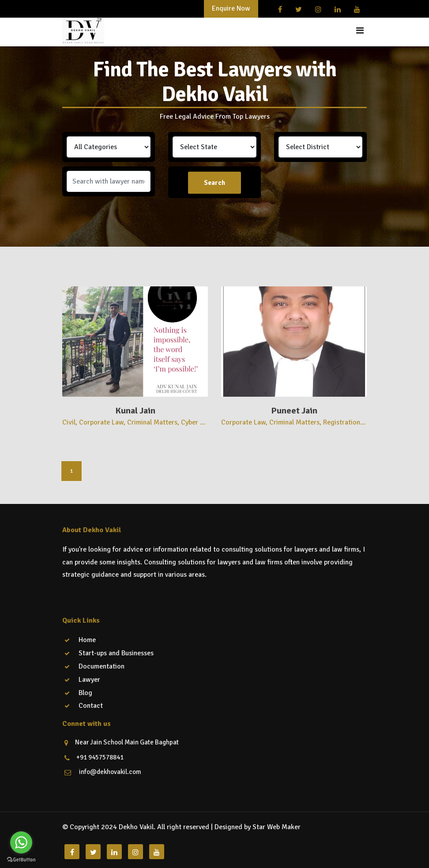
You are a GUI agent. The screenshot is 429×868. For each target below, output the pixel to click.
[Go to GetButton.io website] (21, 859)
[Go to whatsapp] (21, 842)
